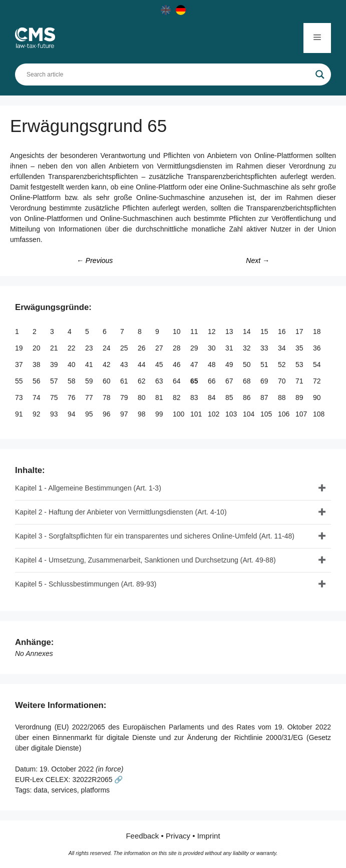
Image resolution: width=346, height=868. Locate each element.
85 (230, 397)
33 (265, 348)
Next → (258, 260)
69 (265, 381)
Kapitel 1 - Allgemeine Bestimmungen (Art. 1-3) (88, 488)
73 (20, 397)
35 (300, 348)
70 (283, 381)
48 (213, 364)
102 (215, 414)
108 (320, 414)
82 (178, 397)
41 (90, 364)
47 (195, 364)
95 (90, 414)
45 (160, 364)
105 (267, 414)
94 (72, 414)
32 (248, 348)
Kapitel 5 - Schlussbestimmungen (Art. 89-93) (86, 584)
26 (142, 348)
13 (230, 331)
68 (248, 381)
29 (195, 348)
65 (195, 381)
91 (20, 414)
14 (248, 331)
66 (213, 381)
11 (195, 331)
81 (160, 397)
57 (55, 381)
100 (180, 414)
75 (55, 397)
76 (72, 397)
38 (37, 364)
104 (250, 414)
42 (107, 364)
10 (178, 331)
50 (248, 364)
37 (20, 364)
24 (107, 348)
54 (318, 364)
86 (248, 397)
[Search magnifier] (320, 74)
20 (37, 348)
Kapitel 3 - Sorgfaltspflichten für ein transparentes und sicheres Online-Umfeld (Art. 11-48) (155, 536)
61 (125, 381)
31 (230, 348)
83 (195, 397)
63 (160, 381)
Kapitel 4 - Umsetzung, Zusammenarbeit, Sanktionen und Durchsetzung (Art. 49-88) (145, 560)
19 (20, 348)
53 (300, 364)
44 (142, 364)
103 (232, 414)
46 (178, 364)
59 (90, 381)
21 (55, 348)
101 (197, 414)
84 (213, 397)
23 (90, 348)
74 (37, 397)
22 (72, 348)
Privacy (178, 836)
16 (283, 331)
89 (300, 397)
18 (318, 331)
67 (230, 381)
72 (318, 381)
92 (37, 414)
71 (300, 381)
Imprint (209, 836)
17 (300, 331)
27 (160, 348)
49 (230, 364)
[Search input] (168, 74)
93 (55, 414)
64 (178, 381)
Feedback (142, 836)
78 (107, 397)
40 (72, 364)
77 (90, 397)
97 (125, 414)
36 (318, 348)
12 (213, 331)
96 (107, 414)
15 (265, 331)
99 (160, 414)
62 (142, 381)
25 (125, 348)
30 (213, 348)
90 (318, 397)
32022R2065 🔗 (97, 779)
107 (302, 414)
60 (107, 381)
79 (125, 397)
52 (283, 364)
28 (178, 348)
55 (20, 381)
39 (55, 364)
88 (283, 397)
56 (37, 381)
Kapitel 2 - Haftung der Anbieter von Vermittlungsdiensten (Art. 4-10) (121, 512)
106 (285, 414)
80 (142, 397)
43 (125, 364)
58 (72, 381)
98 (142, 414)
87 (265, 397)
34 (283, 348)
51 (265, 364)
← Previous (95, 260)
